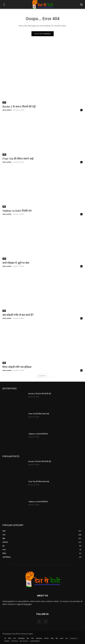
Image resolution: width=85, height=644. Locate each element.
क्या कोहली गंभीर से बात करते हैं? (18, 315)
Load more (42, 376)
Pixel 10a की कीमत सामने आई (18, 159)
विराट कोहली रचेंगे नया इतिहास (17, 367)
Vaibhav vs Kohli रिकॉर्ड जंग (17, 211)
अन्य (4, 102)
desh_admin (7, 110)
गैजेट (4, 154)
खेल (4, 207)
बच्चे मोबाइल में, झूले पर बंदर (16, 263)
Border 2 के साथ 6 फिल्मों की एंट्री (19, 107)
